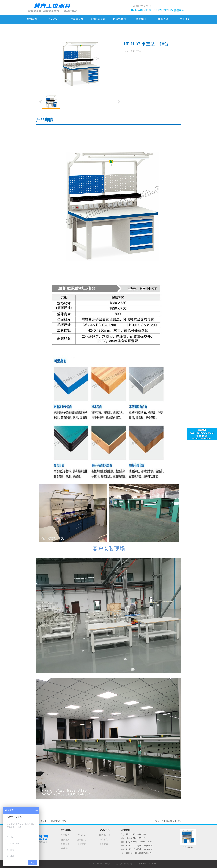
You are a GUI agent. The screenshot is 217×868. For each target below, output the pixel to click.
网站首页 (32, 19)
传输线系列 (119, 19)
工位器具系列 (76, 19)
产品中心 (54, 19)
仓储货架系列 (97, 19)
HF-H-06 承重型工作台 (170, 821)
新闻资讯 (163, 19)
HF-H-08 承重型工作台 (56, 821)
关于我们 (185, 19)
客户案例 (141, 19)
